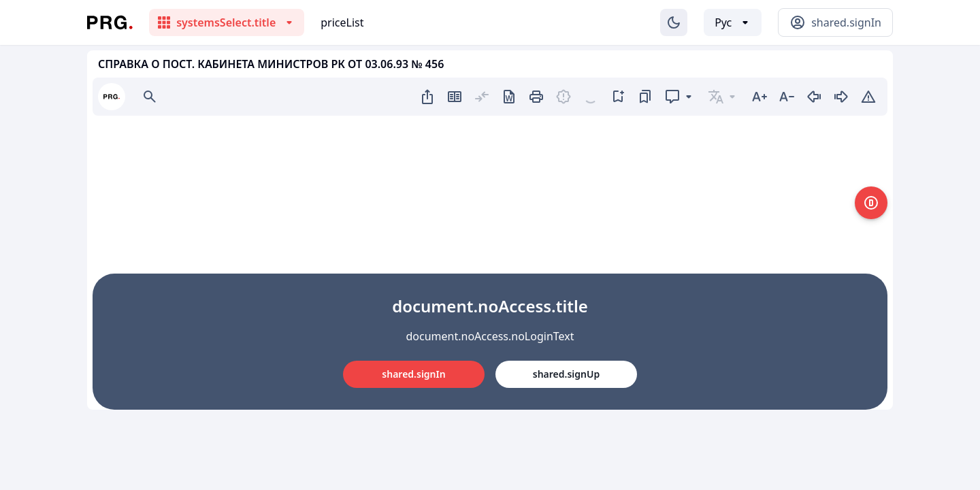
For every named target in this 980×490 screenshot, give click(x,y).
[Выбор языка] (733, 22)
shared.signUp (566, 374)
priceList (342, 22)
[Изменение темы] (674, 22)
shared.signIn (413, 374)
